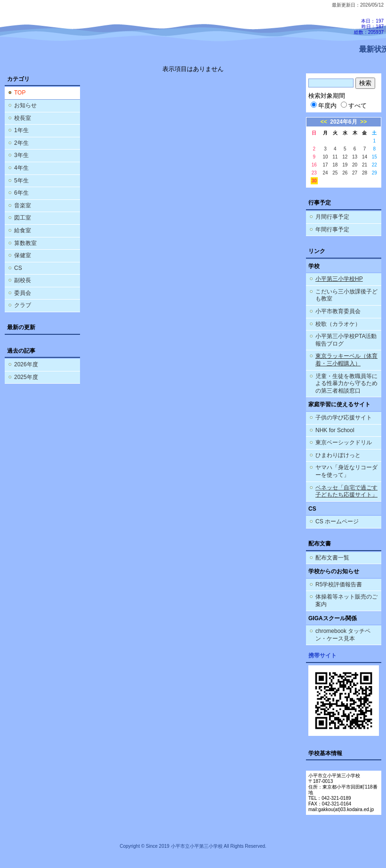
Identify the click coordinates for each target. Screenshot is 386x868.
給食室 (23, 230)
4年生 (21, 168)
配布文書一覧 (332, 558)
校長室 (23, 118)
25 (335, 173)
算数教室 (25, 243)
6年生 (21, 193)
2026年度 (26, 364)
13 (355, 157)
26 (345, 173)
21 (365, 165)
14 (365, 157)
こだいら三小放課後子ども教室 (346, 295)
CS (18, 268)
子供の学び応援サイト (344, 418)
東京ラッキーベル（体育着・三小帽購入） (346, 360)
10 (325, 157)
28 (365, 173)
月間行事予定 (332, 217)
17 (325, 165)
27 (355, 173)
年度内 (324, 106)
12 (345, 157)
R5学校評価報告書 (339, 584)
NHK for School (335, 430)
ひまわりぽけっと (338, 455)
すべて (354, 106)
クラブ (23, 305)
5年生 (21, 181)
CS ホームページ (337, 521)
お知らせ (25, 105)
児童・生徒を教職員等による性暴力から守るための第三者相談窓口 (346, 383)
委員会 (23, 293)
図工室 (23, 218)
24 (325, 173)
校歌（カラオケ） (338, 324)
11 (335, 157)
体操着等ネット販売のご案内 (346, 600)
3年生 (21, 155)
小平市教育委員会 (338, 311)
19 (345, 165)
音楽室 (23, 205)
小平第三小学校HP (339, 279)
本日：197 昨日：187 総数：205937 (369, 27)
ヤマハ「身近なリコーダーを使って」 (346, 471)
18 (335, 165)
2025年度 (26, 377)
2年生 (21, 143)
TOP (20, 93)
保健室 (23, 255)
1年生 (21, 130)
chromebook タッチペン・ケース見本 (343, 635)
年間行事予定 (332, 229)
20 (355, 165)
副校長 (23, 280)
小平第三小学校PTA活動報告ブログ (346, 340)
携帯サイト (322, 655)
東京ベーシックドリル (344, 442)
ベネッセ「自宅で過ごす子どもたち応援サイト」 (346, 491)
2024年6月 (343, 122)
